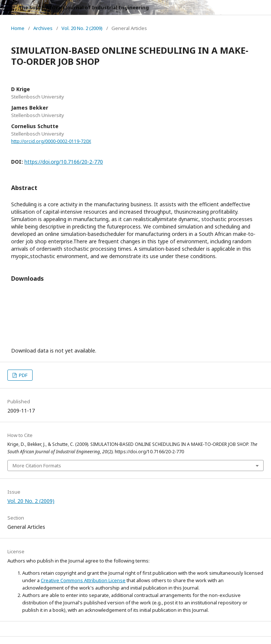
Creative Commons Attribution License (83, 580)
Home (18, 28)
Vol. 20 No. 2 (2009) (82, 28)
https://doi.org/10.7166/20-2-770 (64, 162)
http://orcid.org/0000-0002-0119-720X (51, 141)
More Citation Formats (37, 466)
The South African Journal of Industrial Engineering (84, 7)
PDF (23, 375)
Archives (43, 28)
